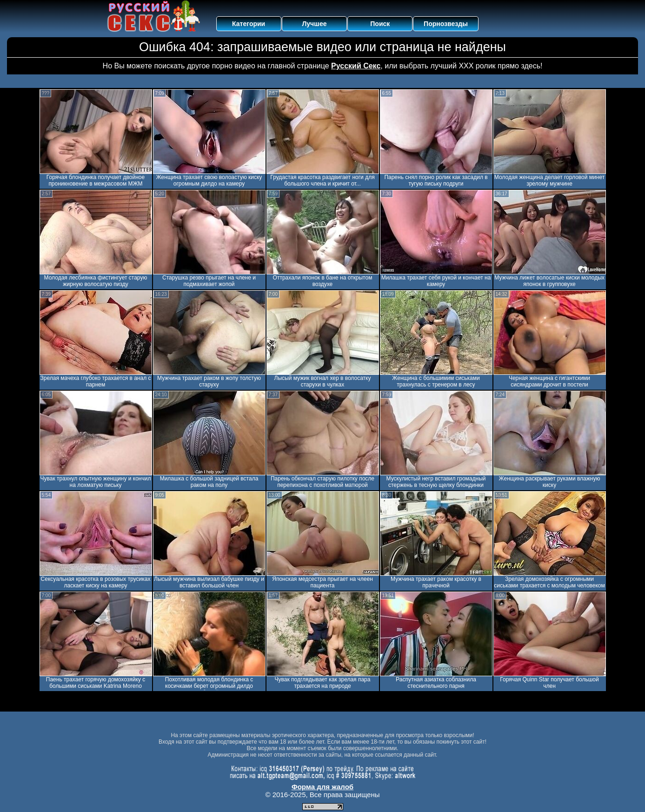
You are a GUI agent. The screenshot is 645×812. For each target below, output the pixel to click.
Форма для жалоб (322, 787)
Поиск (380, 24)
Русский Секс (356, 66)
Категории (249, 24)
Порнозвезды (446, 24)
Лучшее (314, 24)
